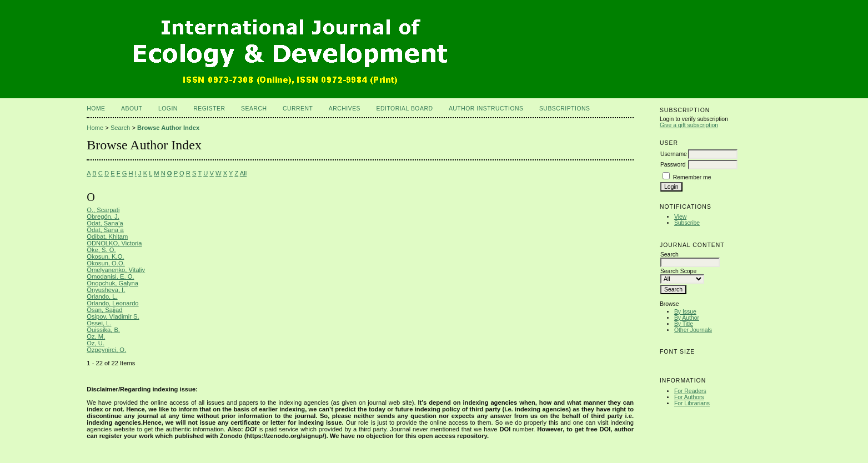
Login (168, 109)
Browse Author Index (168, 128)
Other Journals (693, 330)
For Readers (690, 391)
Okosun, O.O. (106, 263)
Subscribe (687, 223)
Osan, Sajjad (104, 310)
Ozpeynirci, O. (106, 350)
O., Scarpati (103, 210)
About (132, 109)
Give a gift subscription (689, 125)
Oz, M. (96, 336)
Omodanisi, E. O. (110, 276)
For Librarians (692, 403)
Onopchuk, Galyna (112, 283)
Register (209, 109)
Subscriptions (565, 109)
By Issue (685, 312)
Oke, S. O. (101, 250)
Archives (345, 109)
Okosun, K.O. (105, 256)
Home (96, 109)
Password (673, 165)
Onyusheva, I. (106, 290)
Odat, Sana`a (105, 230)
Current (298, 109)
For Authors (689, 397)
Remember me (692, 177)
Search (254, 109)
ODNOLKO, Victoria (114, 243)
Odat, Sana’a (105, 223)
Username (674, 154)
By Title (684, 324)
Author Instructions (486, 109)
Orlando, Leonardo (112, 303)
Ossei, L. (99, 323)
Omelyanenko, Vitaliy (116, 270)
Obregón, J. (103, 217)
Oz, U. (96, 343)
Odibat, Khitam (107, 236)
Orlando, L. (102, 296)
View (680, 217)
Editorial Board (405, 109)
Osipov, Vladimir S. (113, 316)
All (243, 173)
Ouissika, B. (103, 330)
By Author (687, 318)
